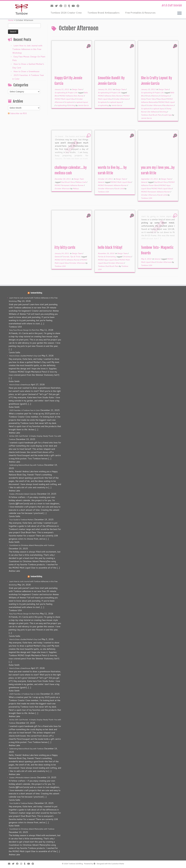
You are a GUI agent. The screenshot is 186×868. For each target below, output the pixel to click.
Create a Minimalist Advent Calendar (23, 494)
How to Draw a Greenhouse (26, 71)
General (101, 182)
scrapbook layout (81, 102)
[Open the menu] (179, 13)
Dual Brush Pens (68, 182)
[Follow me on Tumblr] (70, 6)
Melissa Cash (81, 182)
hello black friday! (110, 247)
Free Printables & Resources (140, 13)
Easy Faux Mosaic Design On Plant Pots (24, 330)
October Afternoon (121, 99)
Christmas (127, 257)
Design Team (77, 89)
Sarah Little (120, 188)
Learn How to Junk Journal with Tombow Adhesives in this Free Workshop (27, 49)
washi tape (168, 115)
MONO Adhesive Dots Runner (72, 96)
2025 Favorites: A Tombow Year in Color (25, 410)
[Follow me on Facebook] (62, 6)
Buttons (155, 96)
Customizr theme (118, 864)
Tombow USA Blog (36, 293)
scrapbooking (61, 105)
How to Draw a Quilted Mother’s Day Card (25, 356)
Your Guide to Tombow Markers (22, 520)
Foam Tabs (151, 99)
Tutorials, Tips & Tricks (71, 257)
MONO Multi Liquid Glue (65, 99)
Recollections (168, 105)
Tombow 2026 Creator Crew (66, 13)
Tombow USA (103, 192)
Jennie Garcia (83, 105)
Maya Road (161, 99)
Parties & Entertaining (107, 257)
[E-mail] (53, 6)
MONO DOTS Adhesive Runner (67, 260)
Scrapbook (69, 102)
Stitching (72, 105)
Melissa (76, 188)
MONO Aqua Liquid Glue (108, 260)
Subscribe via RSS (18, 113)
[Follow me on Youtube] (74, 6)
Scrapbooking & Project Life (66, 93)
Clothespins (165, 96)
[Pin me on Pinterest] (79, 6)
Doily (143, 99)
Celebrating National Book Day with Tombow (26, 465)
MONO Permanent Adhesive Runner (69, 185)
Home (11, 20)
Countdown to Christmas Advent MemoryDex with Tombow (32, 545)
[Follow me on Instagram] (66, 6)
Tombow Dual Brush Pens (151, 115)
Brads (148, 96)
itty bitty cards (65, 247)
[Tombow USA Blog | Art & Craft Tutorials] (21, 9)
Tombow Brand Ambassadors (103, 13)
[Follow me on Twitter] (57, 6)
